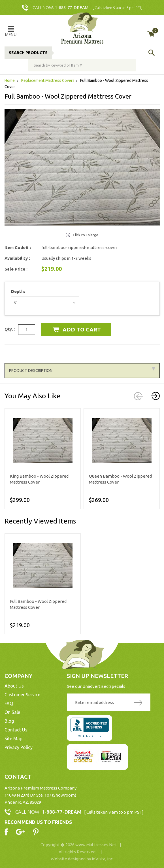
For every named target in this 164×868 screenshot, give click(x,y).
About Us (14, 686)
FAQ (9, 703)
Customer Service (22, 695)
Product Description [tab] (82, 370)
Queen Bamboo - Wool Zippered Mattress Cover (120, 479)
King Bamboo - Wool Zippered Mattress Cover (39, 479)
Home (10, 80)
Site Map (13, 739)
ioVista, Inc (102, 859)
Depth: (19, 291)
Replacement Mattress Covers (48, 80)
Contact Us (16, 730)
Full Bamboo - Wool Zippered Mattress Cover (38, 604)
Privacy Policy (19, 747)
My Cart (155, 31)
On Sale (12, 712)
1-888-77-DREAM (72, 8)
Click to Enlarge (86, 235)
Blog (9, 721)
